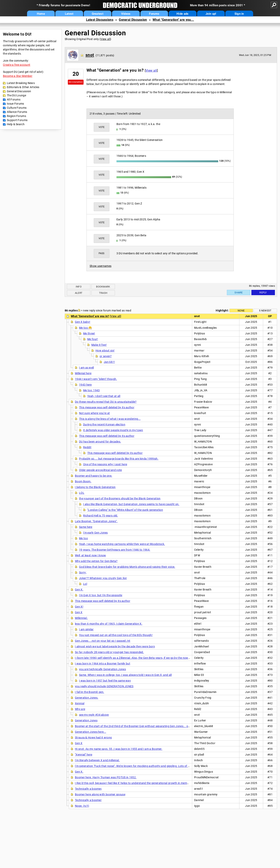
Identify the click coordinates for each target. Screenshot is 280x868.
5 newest (265, 311)
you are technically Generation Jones (102, 669)
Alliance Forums (17, 112)
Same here (86, 527)
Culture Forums (17, 108)
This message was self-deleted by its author (107, 407)
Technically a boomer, (88, 789)
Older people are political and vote (100, 470)
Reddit (87, 447)
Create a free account (17, 65)
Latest (69, 14)
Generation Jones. (87, 698)
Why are (80, 709)
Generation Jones (86, 720)
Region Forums (16, 116)
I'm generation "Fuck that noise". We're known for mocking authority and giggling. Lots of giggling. (137, 766)
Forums (154, 14)
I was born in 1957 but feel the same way (105, 681)
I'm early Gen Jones (95, 533)
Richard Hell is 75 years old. (101, 516)
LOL (82, 493)
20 (76, 74)
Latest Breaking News (21, 83)
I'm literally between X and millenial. (97, 760)
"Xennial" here (84, 755)
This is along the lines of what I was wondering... (110, 419)
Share (239, 293)
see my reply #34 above (94, 715)
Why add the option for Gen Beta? (96, 561)
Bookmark (103, 287)
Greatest (98, 14)
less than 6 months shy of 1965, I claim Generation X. (109, 624)
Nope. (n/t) (82, 806)
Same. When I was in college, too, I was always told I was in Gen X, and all (125, 675)
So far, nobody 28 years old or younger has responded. (109, 652)
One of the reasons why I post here (105, 464)
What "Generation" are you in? (90, 316)
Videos (126, 14)
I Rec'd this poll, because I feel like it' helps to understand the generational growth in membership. (136, 783)
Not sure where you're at (94, 413)
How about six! (105, 350)
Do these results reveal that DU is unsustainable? (106, 402)
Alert (79, 293)
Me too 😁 (85, 328)
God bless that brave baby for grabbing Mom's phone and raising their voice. (127, 567)
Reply (263, 293)
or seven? (106, 356)
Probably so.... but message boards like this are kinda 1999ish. (119, 459)
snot (90, 55)
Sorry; (83, 572)
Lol (85, 584)
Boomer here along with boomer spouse (100, 794)
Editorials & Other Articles (23, 87)
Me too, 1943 (91, 390)
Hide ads (182, 14)
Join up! (211, 14)
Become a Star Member (18, 76)
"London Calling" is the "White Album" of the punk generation (125, 510)
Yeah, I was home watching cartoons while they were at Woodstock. (122, 544)
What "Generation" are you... (173, 20)
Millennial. (81, 618)
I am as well (86, 368)
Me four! (93, 339)
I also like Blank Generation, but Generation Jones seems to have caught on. (131, 504)
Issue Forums (15, 104)
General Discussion (133, 20)
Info (79, 287)
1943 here (85, 385)
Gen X (79, 612)
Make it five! (99, 345)
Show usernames (100, 266)
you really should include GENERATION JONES (104, 686)
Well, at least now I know (90, 555)
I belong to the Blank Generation (95, 487)
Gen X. (79, 590)
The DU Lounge (16, 95)
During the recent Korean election (104, 424)
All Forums (14, 99)
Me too (83, 538)
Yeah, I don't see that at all (104, 396)
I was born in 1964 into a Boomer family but (103, 664)
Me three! (89, 333)
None (241, 311)
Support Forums (17, 120)
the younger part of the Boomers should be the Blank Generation (120, 498)
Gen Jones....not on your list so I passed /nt (103, 641)
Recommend (76, 82)
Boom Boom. (83, 481)
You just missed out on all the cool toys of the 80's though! (116, 635)
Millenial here (83, 373)
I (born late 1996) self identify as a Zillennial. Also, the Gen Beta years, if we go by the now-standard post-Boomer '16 (149, 658)
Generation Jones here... (90, 732)
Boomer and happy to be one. (94, 476)
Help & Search (16, 124)
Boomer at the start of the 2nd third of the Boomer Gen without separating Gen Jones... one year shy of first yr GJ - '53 (150, 726)
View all (105, 39)
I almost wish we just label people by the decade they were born (115, 646)
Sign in (239, 14)
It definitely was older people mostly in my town (113, 430)
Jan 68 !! (109, 362)
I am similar (86, 629)
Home (41, 14)
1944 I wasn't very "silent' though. (96, 379)
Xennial (80, 703)
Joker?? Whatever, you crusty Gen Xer (103, 578)
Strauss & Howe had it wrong (93, 737)
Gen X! (79, 607)
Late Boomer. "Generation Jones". (96, 521)
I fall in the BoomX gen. (90, 692)
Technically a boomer (88, 800)
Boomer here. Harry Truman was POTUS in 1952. (106, 777)
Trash (103, 293)
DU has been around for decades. (100, 442)
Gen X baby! (83, 322)
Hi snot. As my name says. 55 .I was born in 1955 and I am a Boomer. (119, 749)
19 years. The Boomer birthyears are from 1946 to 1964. (115, 550)
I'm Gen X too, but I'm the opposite (101, 595)
